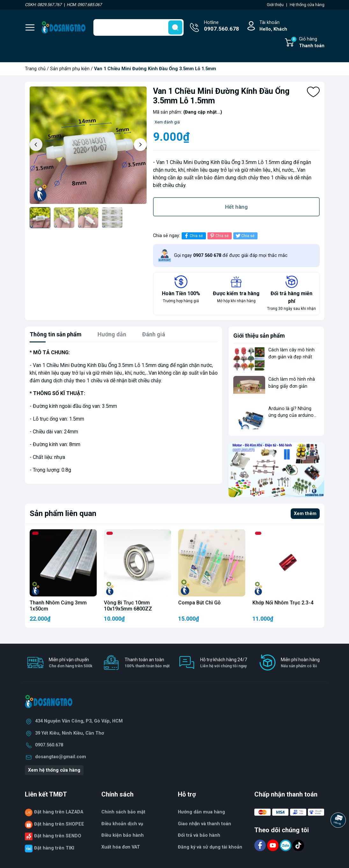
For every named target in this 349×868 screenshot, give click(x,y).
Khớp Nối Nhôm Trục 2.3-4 (283, 603)
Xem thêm (305, 514)
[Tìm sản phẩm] (138, 27)
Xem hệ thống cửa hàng (54, 770)
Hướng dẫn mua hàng (201, 812)
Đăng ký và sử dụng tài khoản (210, 847)
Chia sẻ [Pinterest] (219, 236)
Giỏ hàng (308, 43)
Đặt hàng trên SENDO (58, 836)
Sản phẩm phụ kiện (70, 69)
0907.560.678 (49, 745)
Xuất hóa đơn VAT (121, 847)
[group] (88, 145)
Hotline (222, 26)
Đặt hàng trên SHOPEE (59, 824)
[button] (140, 145)
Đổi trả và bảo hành (199, 835)
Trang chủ (35, 69)
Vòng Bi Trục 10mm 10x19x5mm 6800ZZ (128, 606)
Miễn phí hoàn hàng (300, 663)
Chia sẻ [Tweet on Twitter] (245, 236)
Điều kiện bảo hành (123, 835)
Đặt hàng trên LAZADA (59, 812)
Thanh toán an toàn (147, 663)
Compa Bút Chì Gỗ (199, 603)
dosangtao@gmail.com (61, 757)
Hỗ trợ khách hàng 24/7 (224, 663)
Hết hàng (236, 207)
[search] (175, 27)
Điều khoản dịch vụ (122, 824)
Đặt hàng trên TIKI (54, 848)
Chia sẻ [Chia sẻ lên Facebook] (193, 236)
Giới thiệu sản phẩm (259, 336)
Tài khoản (273, 26)
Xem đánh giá (167, 122)
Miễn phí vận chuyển (71, 663)
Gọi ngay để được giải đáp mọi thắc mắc (231, 255)
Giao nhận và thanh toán (205, 824)
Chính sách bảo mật (123, 812)
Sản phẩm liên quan (63, 513)
